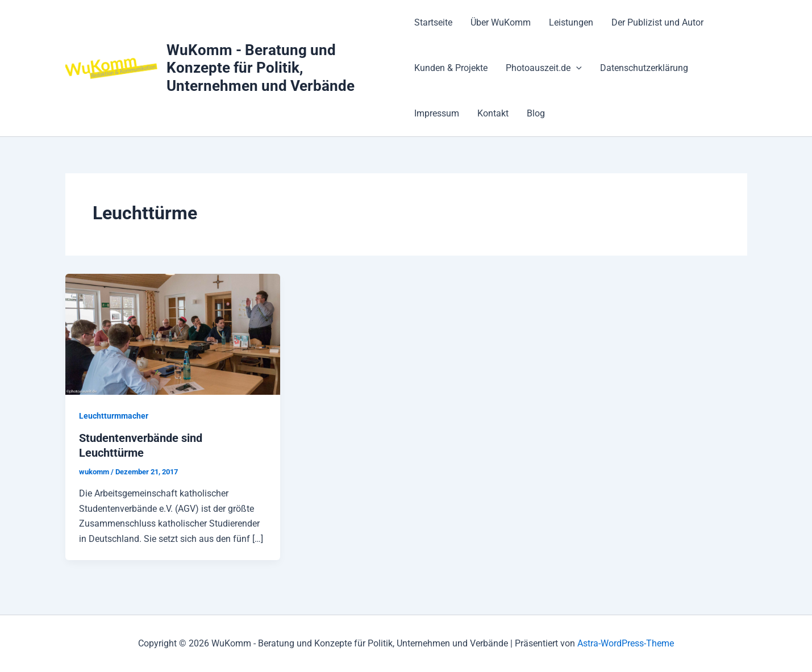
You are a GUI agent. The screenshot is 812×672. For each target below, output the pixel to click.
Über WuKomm (501, 22)
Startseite (433, 22)
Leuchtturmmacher (114, 416)
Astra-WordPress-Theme (626, 643)
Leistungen (571, 22)
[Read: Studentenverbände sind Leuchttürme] (173, 334)
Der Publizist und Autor (657, 22)
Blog (536, 113)
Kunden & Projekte (451, 68)
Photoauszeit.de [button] (544, 68)
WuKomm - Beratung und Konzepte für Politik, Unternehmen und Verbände (261, 68)
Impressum (437, 113)
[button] (576, 68)
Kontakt (493, 113)
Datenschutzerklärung (644, 68)
